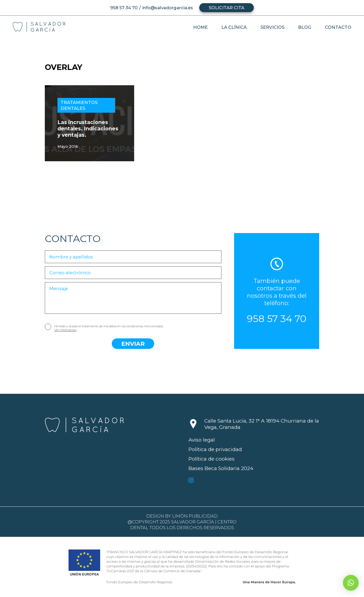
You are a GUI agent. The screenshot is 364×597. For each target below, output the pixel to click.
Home (200, 27)
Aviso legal (202, 440)
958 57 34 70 (124, 8)
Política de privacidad (215, 449)
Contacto (338, 27)
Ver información (65, 330)
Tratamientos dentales (79, 105)
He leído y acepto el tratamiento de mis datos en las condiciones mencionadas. (109, 328)
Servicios (272, 27)
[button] (351, 583)
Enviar (133, 344)
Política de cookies (212, 459)
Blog (305, 27)
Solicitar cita (227, 8)
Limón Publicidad (195, 516)
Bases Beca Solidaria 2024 (221, 468)
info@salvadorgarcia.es (168, 8)
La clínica (234, 27)
